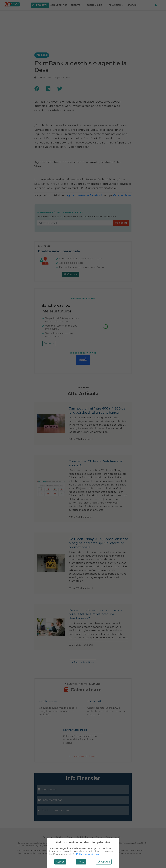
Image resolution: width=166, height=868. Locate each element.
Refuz (81, 862)
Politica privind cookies (89, 854)
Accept (60, 862)
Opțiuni (104, 862)
